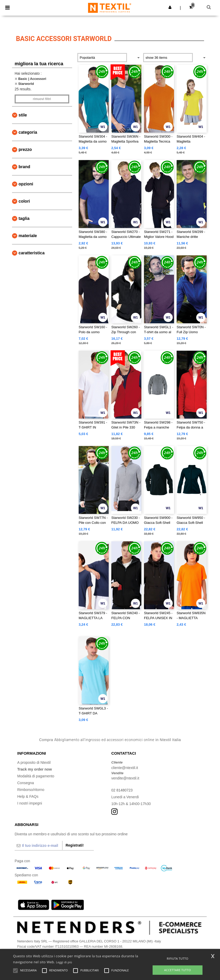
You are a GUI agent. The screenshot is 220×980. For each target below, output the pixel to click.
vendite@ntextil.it (125, 778)
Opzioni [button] (26, 184)
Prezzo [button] (25, 149)
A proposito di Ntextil (34, 762)
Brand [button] (24, 167)
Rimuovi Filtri (42, 99)
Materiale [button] (28, 236)
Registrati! (75, 845)
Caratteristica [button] (32, 253)
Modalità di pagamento (36, 776)
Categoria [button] (28, 132)
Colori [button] (24, 201)
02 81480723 (122, 790)
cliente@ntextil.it (125, 768)
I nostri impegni (30, 803)
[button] (170, 7)
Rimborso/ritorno (31, 790)
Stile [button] (23, 115)
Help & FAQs (28, 796)
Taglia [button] (24, 218)
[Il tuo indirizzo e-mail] (38, 846)
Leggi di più (64, 962)
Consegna (26, 783)
